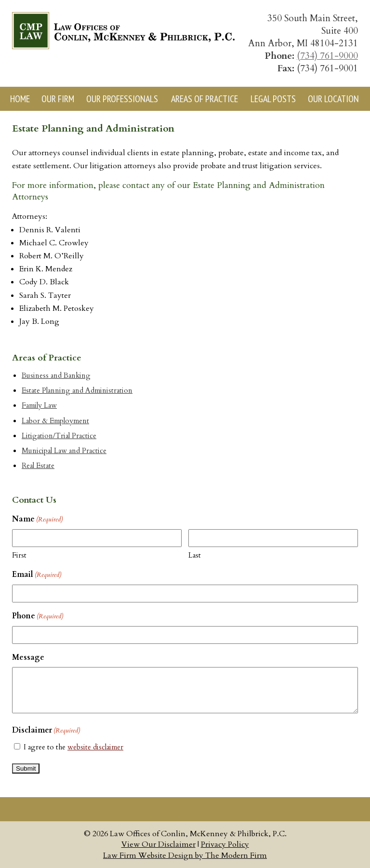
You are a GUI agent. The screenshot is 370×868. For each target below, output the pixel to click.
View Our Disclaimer (159, 844)
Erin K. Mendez (46, 269)
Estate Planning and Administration (77, 391)
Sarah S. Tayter (45, 295)
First (19, 555)
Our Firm (58, 99)
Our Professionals (122, 99)
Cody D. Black (44, 282)
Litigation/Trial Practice (59, 436)
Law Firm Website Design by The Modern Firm (185, 855)
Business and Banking (56, 376)
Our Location (333, 99)
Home (20, 99)
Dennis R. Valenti (50, 230)
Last (195, 555)
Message (28, 657)
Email (37, 575)
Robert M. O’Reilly (52, 256)
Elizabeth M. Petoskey (57, 308)
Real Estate (38, 466)
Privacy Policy (225, 844)
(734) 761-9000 (327, 56)
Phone (38, 616)
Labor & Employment (55, 421)
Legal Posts (273, 99)
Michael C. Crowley (54, 243)
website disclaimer (95, 747)
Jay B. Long (39, 321)
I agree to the (73, 747)
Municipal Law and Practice (64, 451)
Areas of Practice (205, 99)
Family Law (39, 406)
